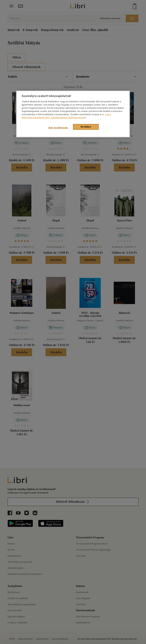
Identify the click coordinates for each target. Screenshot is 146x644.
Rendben (86, 127)
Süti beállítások (58, 128)
